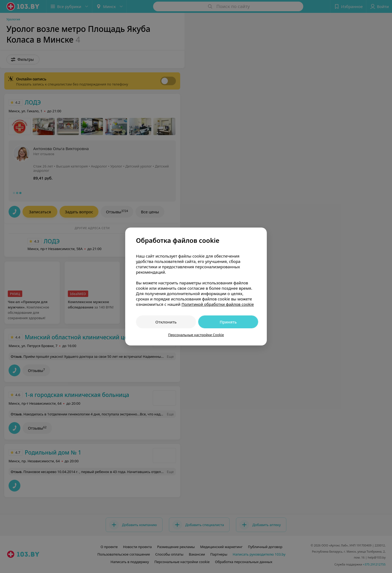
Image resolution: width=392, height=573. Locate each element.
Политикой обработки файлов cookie (218, 304)
